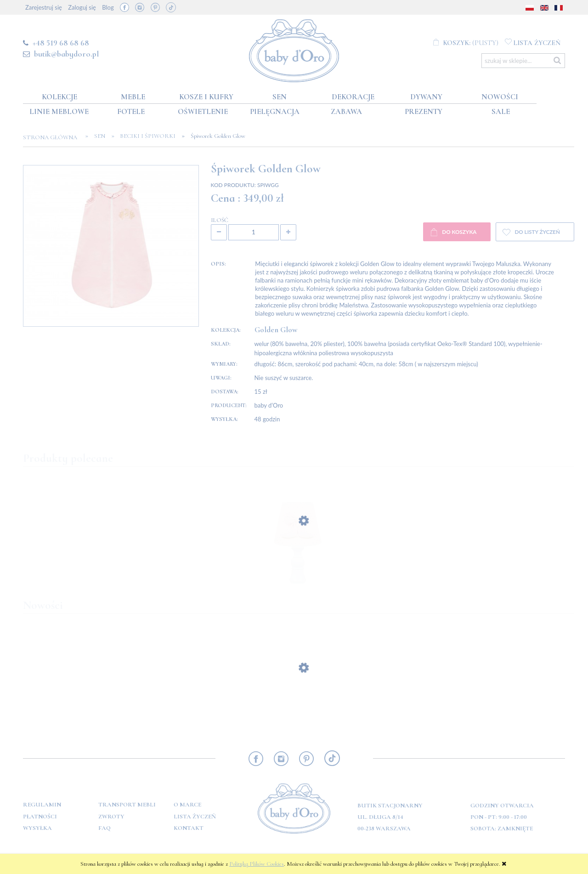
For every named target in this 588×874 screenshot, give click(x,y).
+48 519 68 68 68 (61, 43)
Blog (108, 7)
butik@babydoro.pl (66, 54)
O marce (187, 805)
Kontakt (189, 828)
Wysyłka (37, 828)
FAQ (105, 828)
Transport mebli (127, 805)
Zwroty (111, 817)
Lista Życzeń (195, 817)
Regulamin (42, 805)
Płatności (40, 817)
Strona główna (53, 137)
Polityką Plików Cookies (257, 864)
